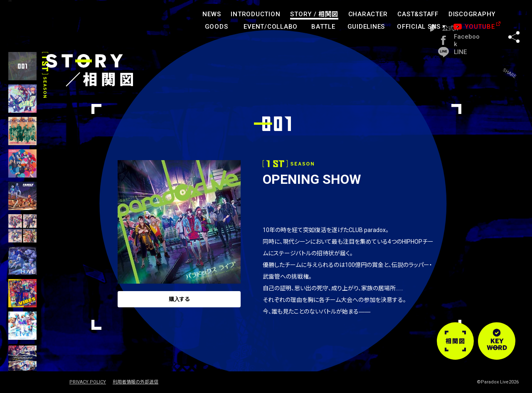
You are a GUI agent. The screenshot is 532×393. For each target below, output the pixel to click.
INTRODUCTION (255, 14)
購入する (178, 302)
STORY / (314, 14)
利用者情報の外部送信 (135, 382)
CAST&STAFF (418, 14)
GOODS (217, 27)
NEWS (212, 14)
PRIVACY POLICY (88, 382)
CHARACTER (368, 14)
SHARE (514, 20)
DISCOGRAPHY (472, 14)
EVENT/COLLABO (271, 27)
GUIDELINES (366, 27)
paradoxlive (50, 23)
